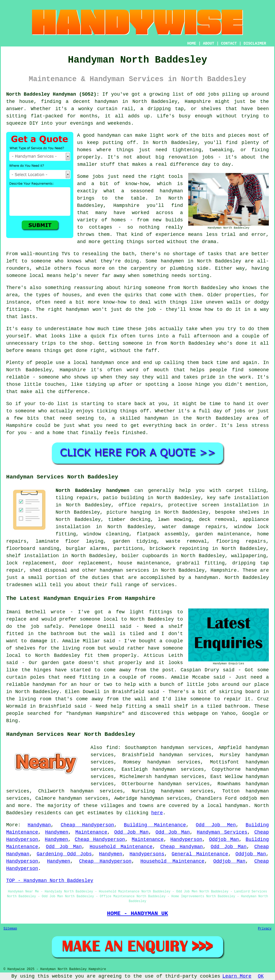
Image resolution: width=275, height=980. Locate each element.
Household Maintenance (121, 847)
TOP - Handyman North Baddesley (50, 881)
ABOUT (209, 44)
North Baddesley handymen (93, 491)
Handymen (57, 832)
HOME (192, 44)
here (157, 813)
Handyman (39, 825)
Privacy (265, 929)
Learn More (237, 976)
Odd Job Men (216, 825)
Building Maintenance (155, 825)
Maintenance (91, 832)
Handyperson (186, 840)
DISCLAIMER (255, 44)
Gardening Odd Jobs (64, 854)
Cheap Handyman (182, 847)
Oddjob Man (224, 840)
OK (261, 976)
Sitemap (10, 929)
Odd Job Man (131, 832)
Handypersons (147, 854)
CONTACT (229, 44)
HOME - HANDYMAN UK (137, 913)
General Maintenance (200, 854)
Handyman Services (222, 832)
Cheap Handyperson (87, 825)
